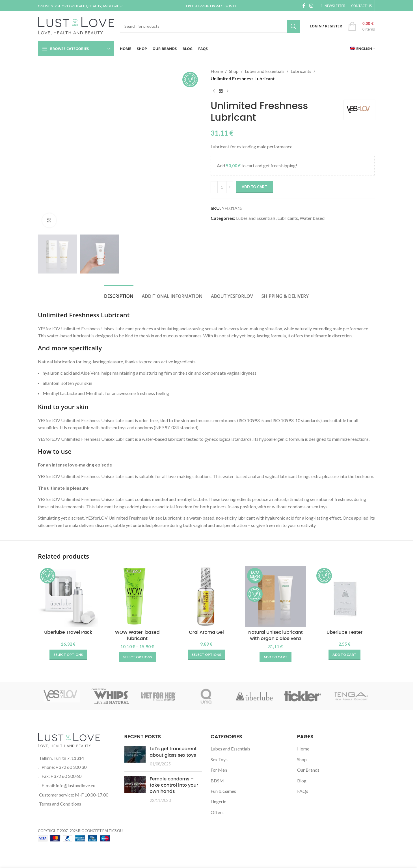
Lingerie (218, 801)
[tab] (119, 293)
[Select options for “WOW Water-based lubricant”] (137, 657)
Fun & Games (223, 791)
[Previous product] (214, 91)
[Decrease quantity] (214, 187)
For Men (219, 770)
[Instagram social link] (311, 6)
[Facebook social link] (304, 6)
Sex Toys (219, 759)
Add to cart (254, 187)
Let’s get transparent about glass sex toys (173, 752)
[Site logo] (76, 26)
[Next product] (228, 91)
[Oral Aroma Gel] (206, 596)
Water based (312, 218)
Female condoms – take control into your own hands (174, 785)
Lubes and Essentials (265, 71)
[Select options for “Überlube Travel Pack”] (68, 655)
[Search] (210, 26)
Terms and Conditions (60, 804)
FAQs (303, 791)
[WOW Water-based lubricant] (137, 596)
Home (217, 71)
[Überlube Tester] (345, 596)
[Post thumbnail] (135, 756)
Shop (234, 71)
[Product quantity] (222, 187)
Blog (302, 781)
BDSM (217, 781)
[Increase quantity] (230, 187)
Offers (217, 812)
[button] (276, 657)
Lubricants (301, 71)
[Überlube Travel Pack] (68, 596)
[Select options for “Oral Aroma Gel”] (206, 655)
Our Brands (308, 770)
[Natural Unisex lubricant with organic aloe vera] (275, 596)
